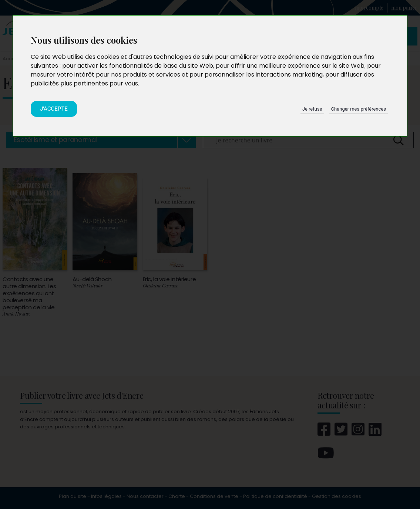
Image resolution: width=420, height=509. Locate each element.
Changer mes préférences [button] (359, 109)
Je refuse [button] (312, 109)
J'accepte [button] (54, 109)
